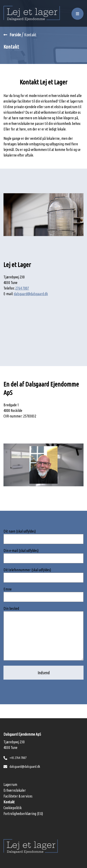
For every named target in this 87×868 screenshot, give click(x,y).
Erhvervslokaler (15, 790)
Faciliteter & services (18, 796)
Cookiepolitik (13, 808)
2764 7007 (22, 288)
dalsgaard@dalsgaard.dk (31, 294)
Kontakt (9, 802)
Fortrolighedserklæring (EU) (23, 814)
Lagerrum (10, 785)
